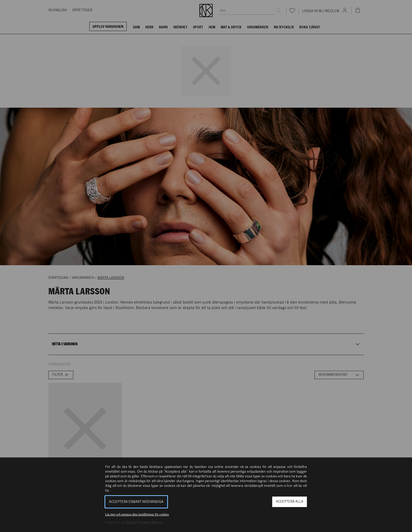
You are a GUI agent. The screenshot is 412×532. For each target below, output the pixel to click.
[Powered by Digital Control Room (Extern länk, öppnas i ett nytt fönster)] (134, 523)
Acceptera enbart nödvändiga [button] (136, 502)
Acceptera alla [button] (290, 502)
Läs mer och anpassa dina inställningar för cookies (137, 514)
